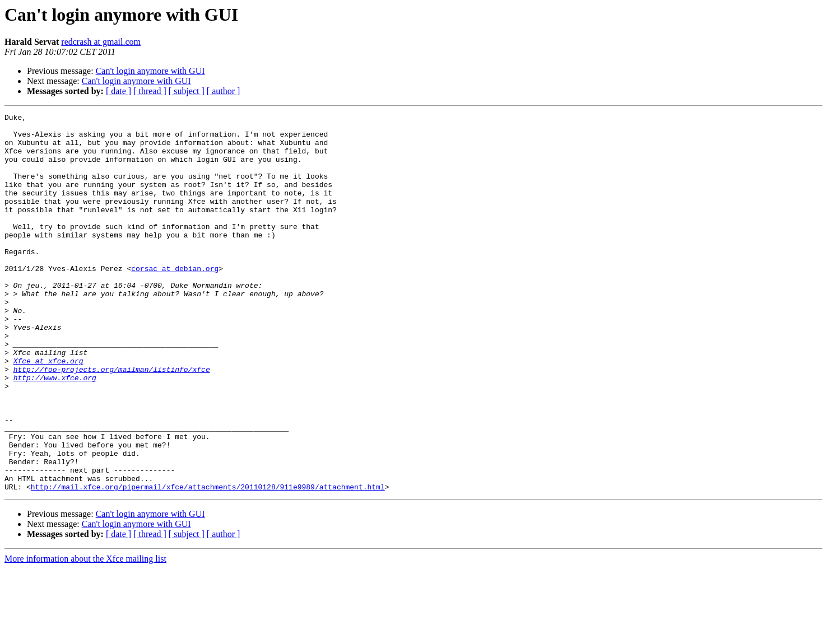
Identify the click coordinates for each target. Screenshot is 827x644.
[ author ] (224, 91)
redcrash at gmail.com (101, 42)
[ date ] (119, 91)
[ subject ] (187, 91)
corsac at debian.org (175, 300)
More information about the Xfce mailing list (85, 634)
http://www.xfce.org (55, 431)
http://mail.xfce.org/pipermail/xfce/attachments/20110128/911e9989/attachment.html (208, 562)
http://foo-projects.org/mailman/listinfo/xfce (112, 421)
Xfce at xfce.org (48, 411)
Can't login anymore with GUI (150, 71)
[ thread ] (150, 91)
